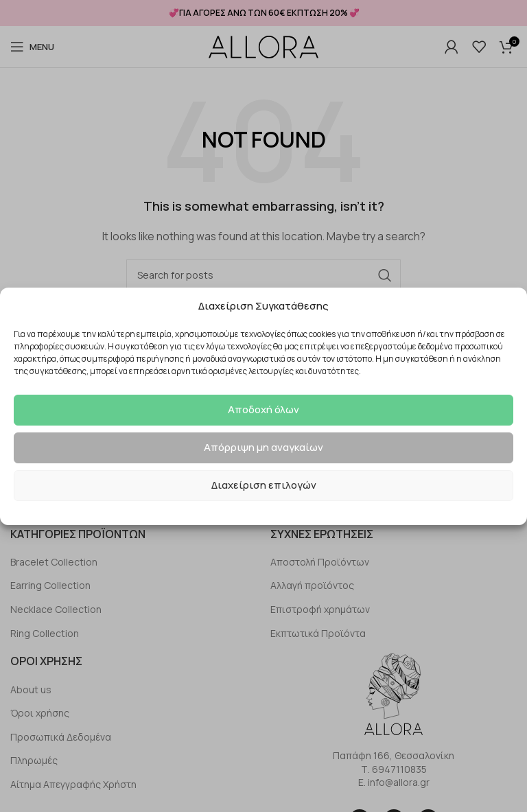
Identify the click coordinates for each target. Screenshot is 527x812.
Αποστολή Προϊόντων (320, 562)
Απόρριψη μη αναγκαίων (263, 447)
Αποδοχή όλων (263, 409)
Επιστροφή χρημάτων (320, 609)
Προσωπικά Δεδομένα (61, 737)
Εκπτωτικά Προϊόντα (318, 633)
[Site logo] (263, 47)
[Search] (263, 275)
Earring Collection (50, 585)
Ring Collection (45, 633)
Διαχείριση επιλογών (264, 485)
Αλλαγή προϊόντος (312, 585)
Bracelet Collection (54, 562)
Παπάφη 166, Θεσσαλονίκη (394, 755)
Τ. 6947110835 (394, 769)
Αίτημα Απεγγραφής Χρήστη (73, 784)
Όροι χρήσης (40, 713)
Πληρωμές (34, 760)
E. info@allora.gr (394, 782)
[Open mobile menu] (32, 47)
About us (31, 689)
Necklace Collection (56, 609)
